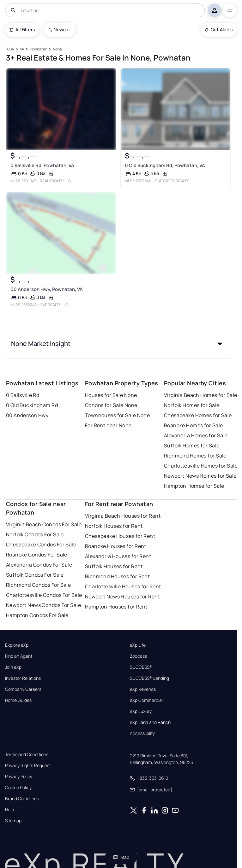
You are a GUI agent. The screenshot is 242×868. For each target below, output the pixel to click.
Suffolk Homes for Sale (192, 446)
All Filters (22, 29)
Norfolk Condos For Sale (35, 534)
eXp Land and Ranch (150, 722)
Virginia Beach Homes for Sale (201, 395)
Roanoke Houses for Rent (116, 546)
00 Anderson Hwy (27, 415)
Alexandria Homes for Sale (196, 435)
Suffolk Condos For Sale (35, 575)
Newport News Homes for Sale (200, 476)
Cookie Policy (18, 788)
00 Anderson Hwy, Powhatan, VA (47, 289)
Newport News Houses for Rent (122, 597)
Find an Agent (19, 656)
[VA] (22, 49)
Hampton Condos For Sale (37, 615)
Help (9, 810)
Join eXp (13, 667)
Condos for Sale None (111, 405)
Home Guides (18, 700)
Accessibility (142, 733)
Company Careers (23, 689)
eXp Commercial (146, 700)
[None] (57, 49)
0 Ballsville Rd (23, 395)
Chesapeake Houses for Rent (120, 536)
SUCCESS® (141, 667)
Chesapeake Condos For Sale (41, 545)
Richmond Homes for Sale (195, 456)
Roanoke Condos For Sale (37, 555)
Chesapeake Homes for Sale (198, 415)
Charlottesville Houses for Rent (123, 586)
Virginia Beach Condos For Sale (44, 524)
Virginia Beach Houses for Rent (123, 516)
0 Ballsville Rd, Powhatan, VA (42, 165)
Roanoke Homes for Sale (194, 425)
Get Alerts (219, 29)
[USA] (11, 49)
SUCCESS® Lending (149, 678)
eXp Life (138, 645)
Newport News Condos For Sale (43, 605)
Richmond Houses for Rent (118, 576)
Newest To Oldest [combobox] (62, 29)
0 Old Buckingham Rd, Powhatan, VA (165, 165)
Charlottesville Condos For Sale (44, 595)
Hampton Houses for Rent (116, 607)
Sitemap (13, 821)
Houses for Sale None (111, 395)
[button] (119, 344)
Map (121, 857)
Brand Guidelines (22, 799)
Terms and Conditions (27, 754)
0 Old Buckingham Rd (32, 405)
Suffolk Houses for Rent (114, 566)
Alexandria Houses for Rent (118, 556)
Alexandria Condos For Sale (39, 565)
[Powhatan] (38, 49)
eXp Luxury (141, 711)
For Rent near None (108, 425)
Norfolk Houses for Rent (114, 526)
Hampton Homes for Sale (194, 486)
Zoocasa (139, 656)
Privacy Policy (19, 777)
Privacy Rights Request (28, 766)
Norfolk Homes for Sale (192, 405)
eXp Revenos (143, 689)
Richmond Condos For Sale (39, 585)
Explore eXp (17, 645)
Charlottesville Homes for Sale (201, 466)
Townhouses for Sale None (118, 415)
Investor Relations (23, 678)
